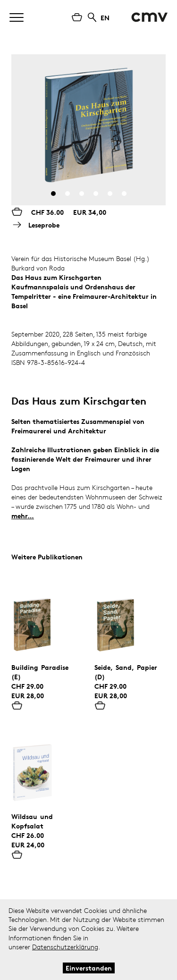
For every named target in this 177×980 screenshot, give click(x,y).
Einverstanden (89, 968)
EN (105, 18)
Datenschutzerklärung (65, 947)
